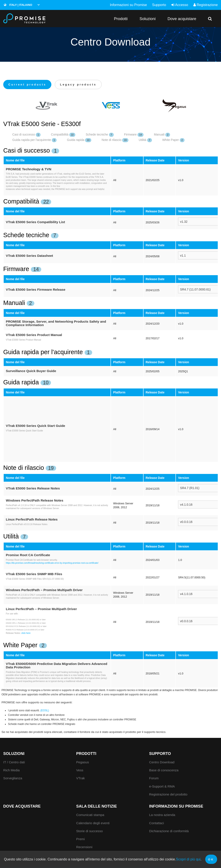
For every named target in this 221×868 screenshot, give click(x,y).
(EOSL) (45, 711)
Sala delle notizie (97, 807)
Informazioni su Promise (128, 5)
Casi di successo (26, 135)
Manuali (162, 135)
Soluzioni (148, 19)
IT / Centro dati (14, 762)
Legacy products (81, 85)
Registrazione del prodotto (168, 795)
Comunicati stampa (90, 815)
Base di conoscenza (164, 771)
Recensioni (84, 847)
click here (26, 633)
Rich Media (11, 771)
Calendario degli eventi (93, 823)
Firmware (134, 135)
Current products (28, 85)
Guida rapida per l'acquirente (34, 141)
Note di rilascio (115, 141)
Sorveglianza (13, 779)
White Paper (173, 141)
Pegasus (83, 762)
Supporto (159, 5)
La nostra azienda (162, 815)
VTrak (81, 779)
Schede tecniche (100, 135)
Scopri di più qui (188, 859)
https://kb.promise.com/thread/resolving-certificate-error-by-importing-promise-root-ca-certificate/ (52, 563)
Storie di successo (89, 831)
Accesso (180, 5)
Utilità (145, 141)
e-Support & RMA (162, 787)
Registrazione (206, 5)
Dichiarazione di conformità (169, 831)
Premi (81, 839)
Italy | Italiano (18, 5)
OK (211, 859)
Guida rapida (79, 141)
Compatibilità (63, 135)
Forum (154, 779)
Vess (80, 771)
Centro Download (162, 762)
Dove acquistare (182, 19)
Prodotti (121, 19)
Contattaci (156, 823)
